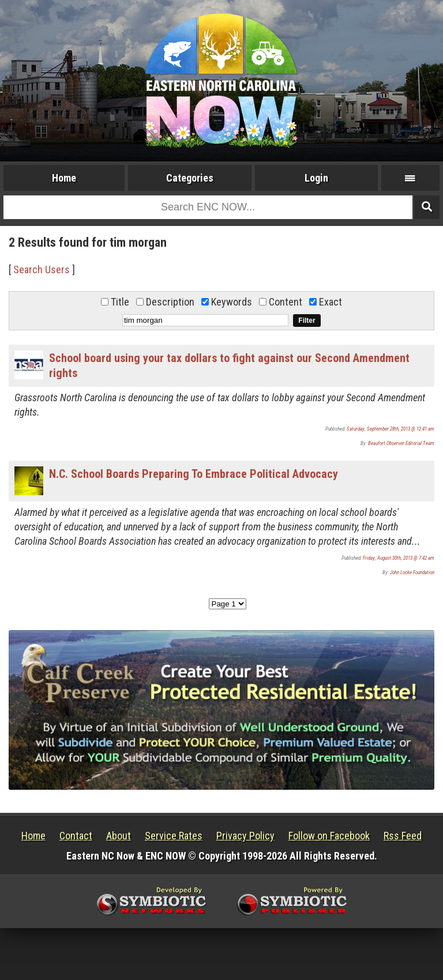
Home (64, 178)
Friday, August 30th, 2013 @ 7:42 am (399, 558)
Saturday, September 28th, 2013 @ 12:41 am (391, 429)
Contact (76, 836)
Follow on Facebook (329, 836)
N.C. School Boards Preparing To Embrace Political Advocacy (194, 474)
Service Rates (174, 836)
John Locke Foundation (412, 572)
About (119, 836)
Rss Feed (403, 836)
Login (316, 178)
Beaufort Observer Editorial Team (401, 443)
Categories (190, 178)
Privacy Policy (245, 836)
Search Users (42, 269)
